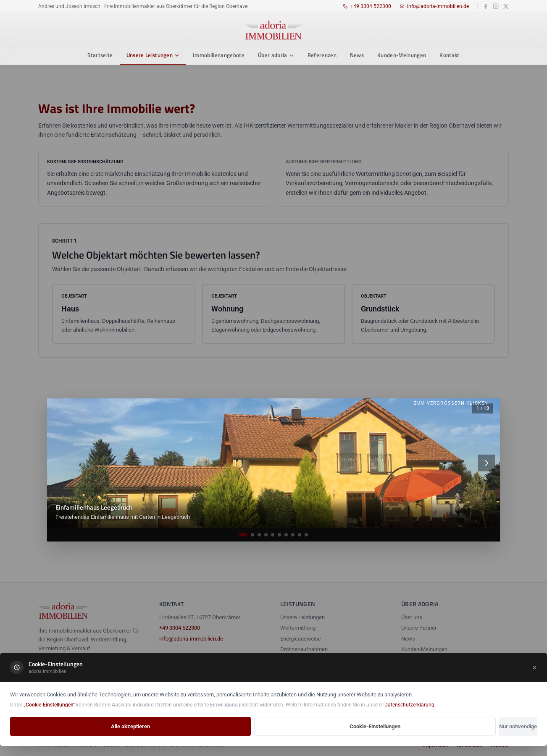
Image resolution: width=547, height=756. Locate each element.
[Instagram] (496, 6)
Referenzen (322, 55)
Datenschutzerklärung (409, 705)
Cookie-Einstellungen (375, 726)
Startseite (100, 55)
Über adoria (276, 55)
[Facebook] (486, 6)
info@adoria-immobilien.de (434, 6)
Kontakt (449, 55)
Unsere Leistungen (153, 55)
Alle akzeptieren (130, 726)
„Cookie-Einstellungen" (49, 705)
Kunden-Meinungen (402, 55)
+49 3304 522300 (367, 6)
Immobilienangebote (219, 55)
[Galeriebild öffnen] (273, 463)
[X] (506, 6)
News (357, 55)
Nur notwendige (518, 726)
